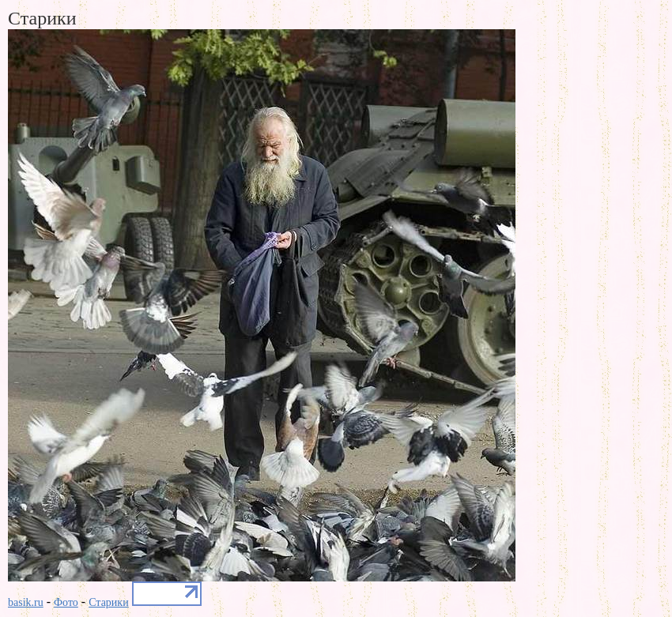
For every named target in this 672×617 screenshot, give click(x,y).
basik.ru (26, 602)
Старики (108, 602)
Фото (66, 602)
